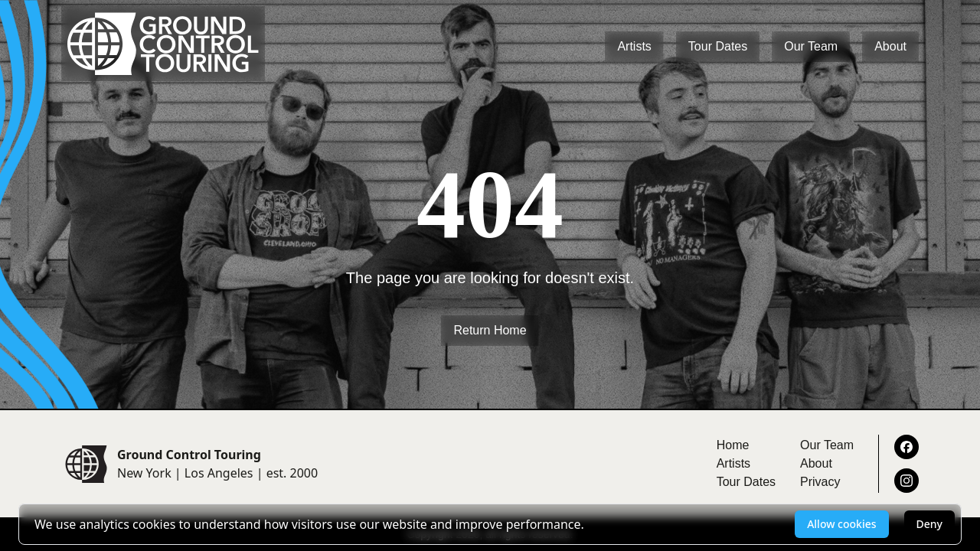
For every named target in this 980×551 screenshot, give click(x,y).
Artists (634, 46)
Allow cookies (841, 524)
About (890, 46)
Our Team (811, 46)
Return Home (490, 330)
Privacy (820, 482)
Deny (929, 524)
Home (733, 445)
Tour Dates (718, 46)
